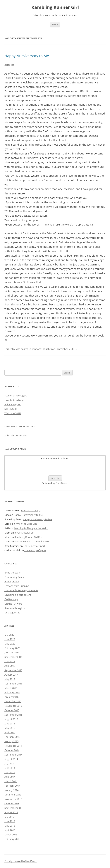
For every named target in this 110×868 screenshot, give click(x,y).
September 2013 (13, 808)
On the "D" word (13, 604)
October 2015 (12, 710)
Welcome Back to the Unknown (32, 541)
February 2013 (12, 839)
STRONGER (11, 409)
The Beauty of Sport (34, 546)
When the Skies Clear (27, 524)
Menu (55, 24)
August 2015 (11, 719)
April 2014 (10, 777)
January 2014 (11, 790)
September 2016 (13, 684)
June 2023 (10, 639)
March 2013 (11, 835)
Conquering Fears (14, 577)
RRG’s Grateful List (24, 533)
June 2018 (10, 661)
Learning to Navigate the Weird (31, 528)
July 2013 (9, 817)
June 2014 (10, 768)
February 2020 (12, 648)
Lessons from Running (17, 586)
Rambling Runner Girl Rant (29, 537)
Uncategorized (12, 613)
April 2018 (10, 666)
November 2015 (13, 706)
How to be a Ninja (14, 400)
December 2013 (13, 795)
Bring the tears (12, 573)
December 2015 (13, 701)
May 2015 (10, 728)
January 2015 (11, 741)
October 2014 (12, 750)
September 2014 (13, 755)
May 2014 (10, 772)
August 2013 (11, 812)
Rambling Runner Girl (55, 7)
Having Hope (12, 581)
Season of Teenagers (16, 396)
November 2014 (13, 746)
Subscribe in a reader (16, 435)
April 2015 (10, 732)
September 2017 (13, 670)
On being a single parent (18, 595)
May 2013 (10, 826)
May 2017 (10, 679)
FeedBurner (62, 483)
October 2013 (12, 803)
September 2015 (13, 715)
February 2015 (12, 737)
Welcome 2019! (13, 413)
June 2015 (10, 724)
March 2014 (11, 781)
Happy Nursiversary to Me (27, 56)
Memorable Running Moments (21, 590)
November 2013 (13, 799)
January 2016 (11, 697)
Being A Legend (13, 404)
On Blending (11, 599)
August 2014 (11, 759)
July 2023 (9, 635)
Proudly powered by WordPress (20, 861)
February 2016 (12, 692)
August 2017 (11, 675)
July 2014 (9, 763)
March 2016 (11, 688)
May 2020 (10, 644)
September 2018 (13, 657)
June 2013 (10, 821)
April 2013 (10, 830)
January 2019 (11, 652)
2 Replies (9, 65)
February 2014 (12, 786)
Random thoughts (42, 349)
